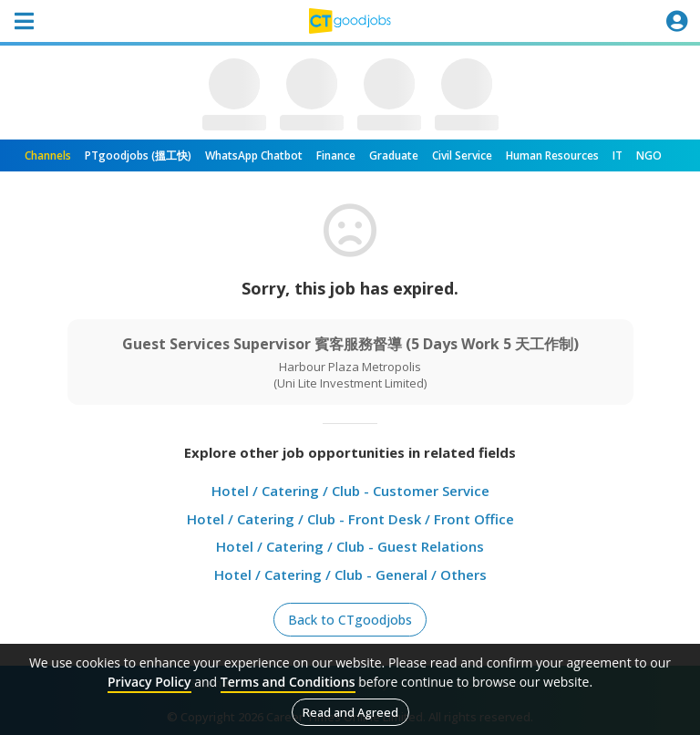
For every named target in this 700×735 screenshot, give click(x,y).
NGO (649, 155)
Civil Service (462, 155)
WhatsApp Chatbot (254, 155)
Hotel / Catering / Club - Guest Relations (350, 546)
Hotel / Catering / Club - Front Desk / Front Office (350, 519)
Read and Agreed (350, 712)
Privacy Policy (149, 682)
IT (618, 155)
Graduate (394, 155)
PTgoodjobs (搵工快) (138, 155)
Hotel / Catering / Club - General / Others (350, 575)
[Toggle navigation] (24, 21)
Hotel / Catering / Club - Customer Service (350, 491)
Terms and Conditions (288, 682)
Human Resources (552, 155)
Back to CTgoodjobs (350, 620)
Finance (336, 155)
